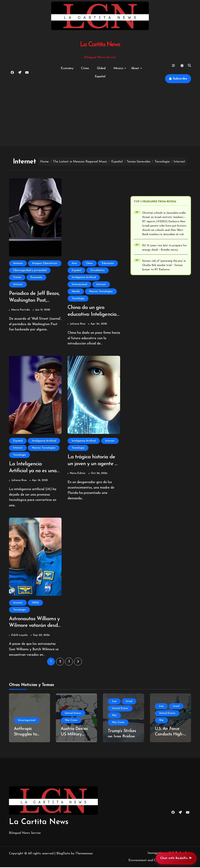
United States (73, 714)
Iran (114, 702)
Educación (108, 263)
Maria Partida (21, 310)
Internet (18, 284)
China (89, 263)
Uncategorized (27, 721)
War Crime (71, 721)
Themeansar (84, 854)
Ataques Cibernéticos (45, 263)
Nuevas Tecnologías (101, 291)
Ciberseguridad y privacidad (30, 270)
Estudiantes (98, 270)
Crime (85, 68)
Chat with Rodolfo (176, 858)
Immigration (156, 854)
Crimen (17, 277)
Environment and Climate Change (153, 861)
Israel (129, 702)
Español (100, 77)
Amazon (18, 263)
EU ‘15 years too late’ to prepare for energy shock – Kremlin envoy (164, 248)
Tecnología (78, 298)
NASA (35, 603)
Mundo (76, 291)
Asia (74, 263)
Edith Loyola (20, 636)
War (114, 716)
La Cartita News (100, 45)
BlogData (63, 854)
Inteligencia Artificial (84, 277)
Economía (36, 277)
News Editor (78, 474)
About (137, 68)
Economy (67, 68)
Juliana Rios (78, 324)
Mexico (120, 68)
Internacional (79, 284)
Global (101, 68)
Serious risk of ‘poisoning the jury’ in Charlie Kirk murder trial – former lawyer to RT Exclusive (164, 265)
